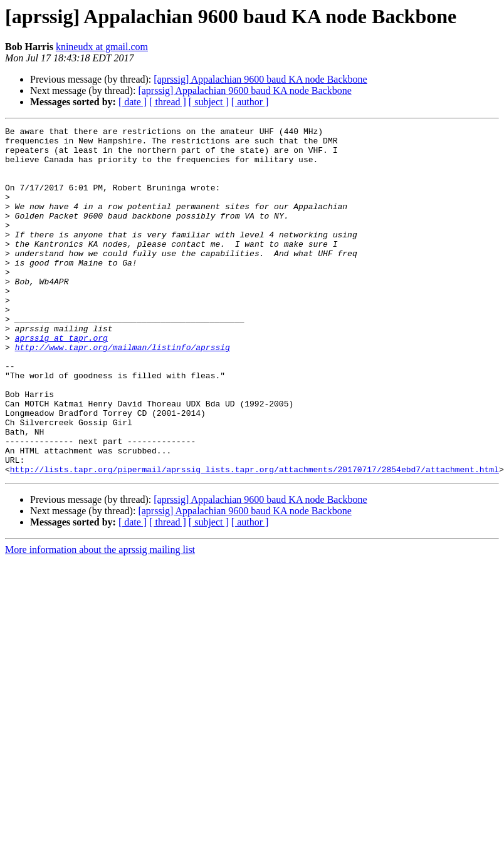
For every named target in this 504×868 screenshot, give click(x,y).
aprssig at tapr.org (61, 381)
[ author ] (250, 102)
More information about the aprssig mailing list (100, 619)
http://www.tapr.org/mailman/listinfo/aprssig (123, 392)
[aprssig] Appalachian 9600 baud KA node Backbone (260, 79)
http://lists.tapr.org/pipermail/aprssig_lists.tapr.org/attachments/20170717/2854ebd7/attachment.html (255, 539)
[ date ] (133, 102)
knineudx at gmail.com (102, 47)
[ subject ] (209, 102)
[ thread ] (168, 102)
